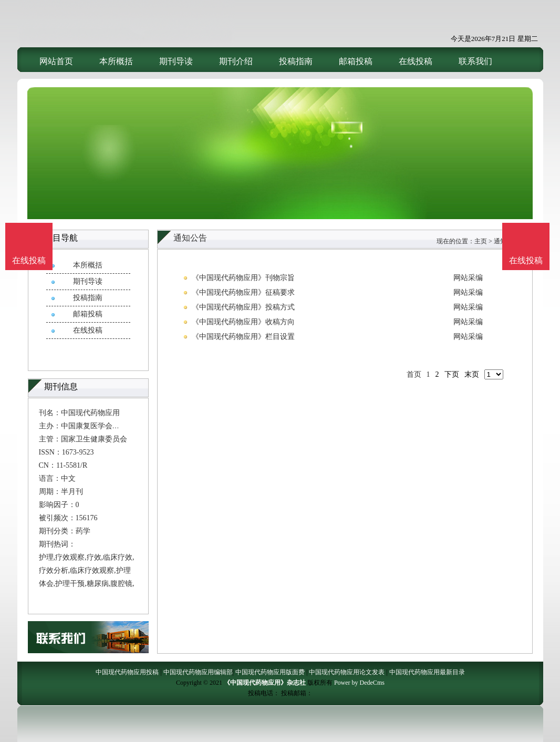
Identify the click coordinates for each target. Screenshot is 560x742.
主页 (481, 241)
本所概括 (116, 61)
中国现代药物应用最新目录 (427, 672)
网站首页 (56, 61)
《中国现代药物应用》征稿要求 (243, 292)
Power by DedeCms (359, 683)
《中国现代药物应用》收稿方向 (243, 322)
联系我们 (475, 61)
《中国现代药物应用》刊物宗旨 (243, 278)
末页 (472, 374)
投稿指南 (296, 61)
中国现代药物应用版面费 (270, 672)
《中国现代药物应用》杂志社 (265, 683)
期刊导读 (176, 61)
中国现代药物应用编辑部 (198, 672)
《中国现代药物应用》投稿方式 (243, 307)
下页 (452, 374)
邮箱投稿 (356, 61)
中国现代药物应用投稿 (127, 672)
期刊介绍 (236, 61)
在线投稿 (416, 61)
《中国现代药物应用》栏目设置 (243, 337)
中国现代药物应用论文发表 (347, 672)
